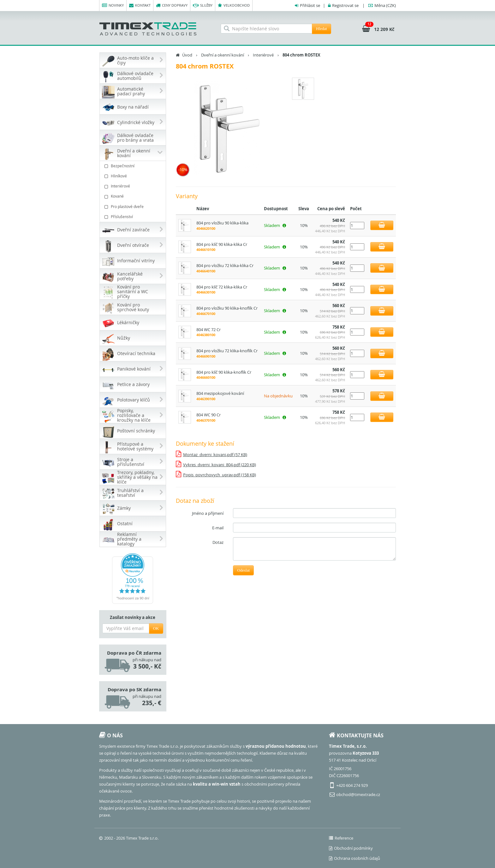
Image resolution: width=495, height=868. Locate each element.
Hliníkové (134, 176)
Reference (341, 838)
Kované (134, 196)
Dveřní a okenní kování (223, 55)
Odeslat (243, 570)
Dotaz (218, 542)
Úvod (187, 55)
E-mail (218, 528)
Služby (203, 6)
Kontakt (140, 6)
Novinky (113, 6)
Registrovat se (345, 5)
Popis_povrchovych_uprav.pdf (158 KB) (220, 475)
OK (156, 628)
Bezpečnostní (134, 166)
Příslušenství (134, 217)
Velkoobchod (234, 6)
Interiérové (134, 186)
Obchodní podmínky (351, 848)
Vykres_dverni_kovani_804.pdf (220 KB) (220, 465)
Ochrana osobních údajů (355, 858)
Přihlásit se (310, 5)
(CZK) (385, 5)
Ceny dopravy (172, 6)
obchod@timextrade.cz (358, 794)
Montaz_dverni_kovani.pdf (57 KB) (215, 455)
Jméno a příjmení (208, 513)
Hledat (322, 29)
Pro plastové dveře (134, 207)
